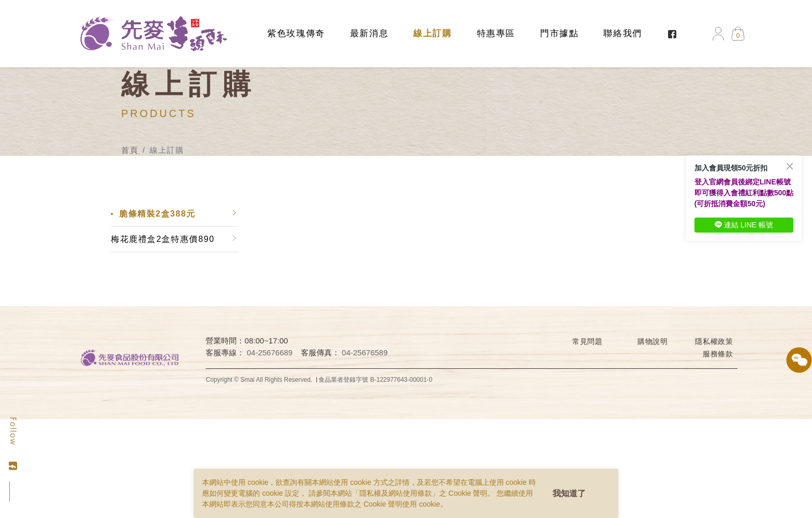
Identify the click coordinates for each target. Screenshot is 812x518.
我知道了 (569, 493)
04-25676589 (365, 352)
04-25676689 (270, 352)
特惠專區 (496, 33)
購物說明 (653, 341)
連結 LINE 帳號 (744, 225)
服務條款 (718, 354)
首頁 (130, 150)
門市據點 (559, 33)
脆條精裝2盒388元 (157, 214)
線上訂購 (432, 33)
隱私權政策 (714, 341)
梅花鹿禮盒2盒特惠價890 (163, 239)
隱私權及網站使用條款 (396, 493)
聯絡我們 (622, 33)
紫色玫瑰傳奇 (296, 33)
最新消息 (369, 33)
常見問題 (588, 341)
